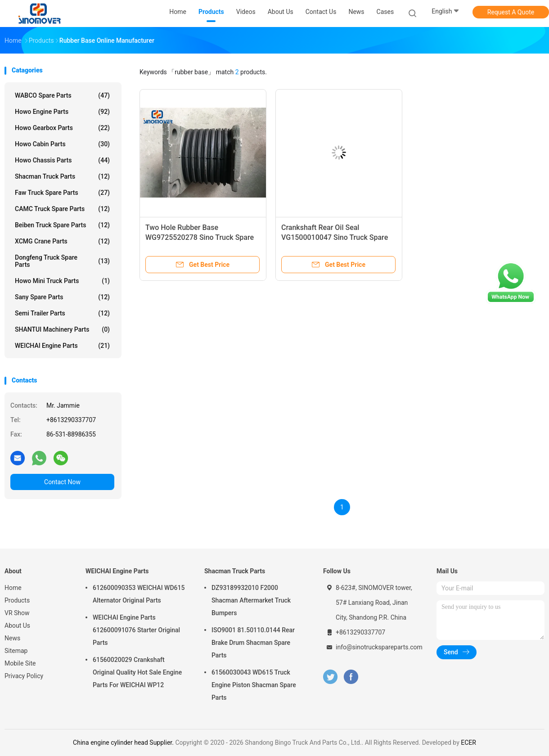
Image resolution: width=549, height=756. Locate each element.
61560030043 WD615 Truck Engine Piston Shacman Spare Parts (254, 685)
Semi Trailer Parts (62, 313)
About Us (17, 625)
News (12, 638)
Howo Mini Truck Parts (62, 281)
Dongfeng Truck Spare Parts (62, 261)
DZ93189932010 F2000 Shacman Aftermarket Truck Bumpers (251, 600)
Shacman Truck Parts (62, 176)
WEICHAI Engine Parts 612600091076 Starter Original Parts (136, 630)
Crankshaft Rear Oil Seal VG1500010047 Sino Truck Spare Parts (335, 237)
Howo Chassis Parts (62, 160)
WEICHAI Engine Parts (62, 346)
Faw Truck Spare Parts (62, 193)
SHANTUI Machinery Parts (62, 329)
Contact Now (62, 482)
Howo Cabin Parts (62, 144)
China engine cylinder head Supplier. (124, 742)
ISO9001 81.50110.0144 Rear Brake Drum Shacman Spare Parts (253, 643)
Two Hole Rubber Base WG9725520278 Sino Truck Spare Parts (200, 237)
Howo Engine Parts (62, 112)
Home (13, 588)
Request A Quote (511, 12)
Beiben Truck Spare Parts (62, 225)
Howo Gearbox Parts (62, 128)
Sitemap (16, 651)
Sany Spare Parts (62, 297)
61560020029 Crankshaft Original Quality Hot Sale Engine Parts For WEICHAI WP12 (137, 672)
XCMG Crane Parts (62, 241)
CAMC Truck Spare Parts (62, 209)
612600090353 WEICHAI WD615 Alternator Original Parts (139, 594)
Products (17, 600)
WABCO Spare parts (62, 95)
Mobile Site (20, 663)
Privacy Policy (24, 676)
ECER (468, 742)
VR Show (17, 613)
